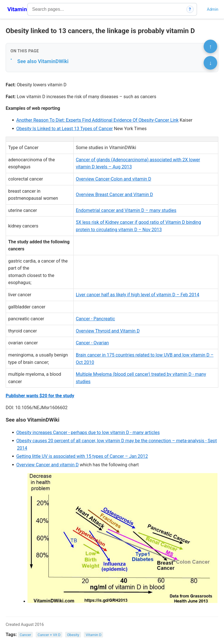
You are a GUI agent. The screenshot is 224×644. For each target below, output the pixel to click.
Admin (213, 9)
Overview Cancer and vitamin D (47, 465)
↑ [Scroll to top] (210, 46)
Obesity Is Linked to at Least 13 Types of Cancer (64, 129)
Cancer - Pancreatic (95, 319)
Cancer (25, 635)
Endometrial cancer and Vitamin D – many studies (126, 210)
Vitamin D (94, 635)
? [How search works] (190, 9)
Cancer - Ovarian (92, 343)
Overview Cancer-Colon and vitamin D (114, 179)
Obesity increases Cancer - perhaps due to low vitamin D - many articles (88, 432)
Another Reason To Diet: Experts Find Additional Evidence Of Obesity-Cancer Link (97, 120)
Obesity (73, 635)
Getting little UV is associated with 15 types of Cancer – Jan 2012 (82, 456)
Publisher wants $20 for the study (40, 396)
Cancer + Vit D (49, 635)
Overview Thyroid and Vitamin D (108, 331)
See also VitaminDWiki (43, 61)
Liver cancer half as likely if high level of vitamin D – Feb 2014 (138, 295)
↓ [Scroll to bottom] (210, 63)
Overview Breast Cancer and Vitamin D (115, 195)
